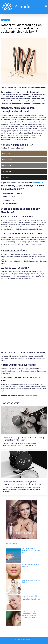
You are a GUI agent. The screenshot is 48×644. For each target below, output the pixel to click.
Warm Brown (7, 153)
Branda (17, 640)
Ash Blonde (6, 165)
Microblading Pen (40, 101)
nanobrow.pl (38, 183)
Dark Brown (7, 171)
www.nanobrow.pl (30, 395)
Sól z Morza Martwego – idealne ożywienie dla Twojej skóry (31, 550)
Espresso (6, 177)
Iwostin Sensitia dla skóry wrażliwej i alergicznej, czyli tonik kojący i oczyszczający (31, 598)
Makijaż (5, 20)
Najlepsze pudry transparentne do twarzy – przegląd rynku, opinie (24, 439)
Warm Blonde (7, 159)
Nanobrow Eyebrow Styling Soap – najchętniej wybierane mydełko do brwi (23, 483)
